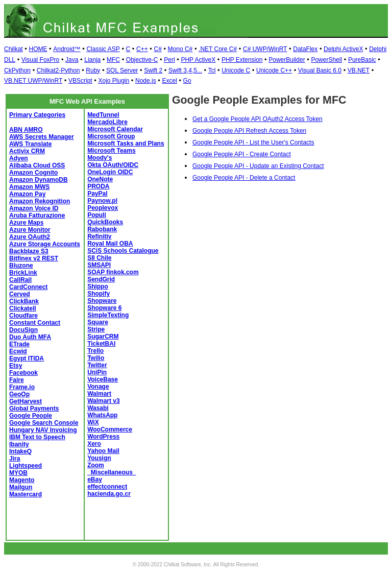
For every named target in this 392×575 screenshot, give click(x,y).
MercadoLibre (107, 122)
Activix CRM (27, 151)
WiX (93, 422)
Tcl (212, 70)
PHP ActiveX (198, 60)
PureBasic (362, 60)
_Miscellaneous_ (112, 472)
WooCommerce (110, 429)
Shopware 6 (104, 308)
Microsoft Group (111, 136)
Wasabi (98, 408)
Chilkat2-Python (58, 70)
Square (98, 322)
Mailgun (21, 487)
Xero (94, 444)
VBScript (80, 81)
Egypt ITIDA (27, 358)
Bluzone (21, 266)
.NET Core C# (218, 49)
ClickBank (24, 301)
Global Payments (34, 409)
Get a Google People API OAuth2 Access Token (258, 119)
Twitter (97, 365)
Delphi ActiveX (343, 49)
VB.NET (359, 70)
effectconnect (107, 487)
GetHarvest (26, 401)
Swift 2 (153, 70)
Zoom (96, 465)
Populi (97, 215)
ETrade (19, 344)
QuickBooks (105, 222)
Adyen (19, 158)
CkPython (17, 70)
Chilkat (14, 49)
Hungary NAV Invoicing (43, 430)
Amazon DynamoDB (39, 180)
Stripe (96, 329)
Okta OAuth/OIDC (113, 165)
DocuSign (23, 330)
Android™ (67, 49)
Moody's (100, 158)
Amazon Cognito (33, 173)
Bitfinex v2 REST (34, 258)
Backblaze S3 (29, 251)
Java (72, 60)
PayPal (97, 194)
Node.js (146, 81)
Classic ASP (103, 49)
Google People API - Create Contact (242, 154)
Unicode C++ (274, 70)
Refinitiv (99, 236)
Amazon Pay (27, 194)
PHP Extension (242, 60)
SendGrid (101, 279)
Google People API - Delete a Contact (244, 178)
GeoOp (19, 394)
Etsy (16, 366)
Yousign (99, 458)
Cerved (20, 294)
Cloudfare (23, 316)
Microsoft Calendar (115, 129)
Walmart (99, 394)
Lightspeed (26, 466)
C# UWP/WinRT (265, 49)
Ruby (93, 70)
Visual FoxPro (40, 60)
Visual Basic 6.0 (320, 70)
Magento (22, 480)
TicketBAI (101, 344)
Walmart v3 (104, 401)
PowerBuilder (287, 60)
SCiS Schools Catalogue (123, 251)
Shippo (98, 286)
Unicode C (236, 70)
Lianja (92, 60)
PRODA (98, 186)
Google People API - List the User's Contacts (253, 142)
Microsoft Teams (111, 151)
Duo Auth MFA (30, 337)
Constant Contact (35, 323)
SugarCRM (103, 337)
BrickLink (23, 273)
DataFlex (305, 49)
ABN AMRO (26, 130)
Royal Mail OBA (110, 244)
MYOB (18, 473)
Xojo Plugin (114, 81)
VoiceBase (103, 379)
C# (157, 49)
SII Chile (99, 258)
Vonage (98, 387)
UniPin (97, 372)
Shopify (99, 294)
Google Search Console (44, 423)
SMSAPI (99, 265)
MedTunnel (103, 115)
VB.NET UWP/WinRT (33, 81)
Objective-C (142, 60)
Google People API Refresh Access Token (249, 131)
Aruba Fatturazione (37, 215)
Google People (31, 416)
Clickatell (23, 308)
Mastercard (26, 494)
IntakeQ (20, 451)
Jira (15, 459)
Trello (95, 351)
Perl (169, 60)
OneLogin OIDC (110, 172)
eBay (95, 480)
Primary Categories (37, 115)
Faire (17, 380)
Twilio (96, 358)
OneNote (100, 179)
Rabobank (102, 229)
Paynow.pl (102, 201)
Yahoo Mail (103, 451)
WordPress (103, 437)
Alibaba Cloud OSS (37, 165)
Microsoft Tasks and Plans (126, 143)
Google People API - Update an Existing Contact (258, 166)
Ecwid (18, 351)
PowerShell (326, 60)
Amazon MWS (29, 187)
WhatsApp (102, 415)
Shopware (102, 301)
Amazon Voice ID (34, 208)
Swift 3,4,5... (185, 70)
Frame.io (22, 387)
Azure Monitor (30, 230)
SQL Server (122, 70)
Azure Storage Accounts (45, 244)
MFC (113, 60)
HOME (38, 49)
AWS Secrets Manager (42, 137)
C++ (142, 49)
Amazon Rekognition (40, 201)
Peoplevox (103, 208)
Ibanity (19, 444)
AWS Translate (30, 144)
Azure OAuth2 (30, 237)
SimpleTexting (108, 315)
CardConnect (28, 287)
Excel (169, 81)
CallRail (20, 280)
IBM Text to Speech (37, 437)
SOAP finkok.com (113, 272)
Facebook (23, 373)
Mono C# (180, 49)
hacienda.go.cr (109, 494)
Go (187, 81)
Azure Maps (26, 223)
